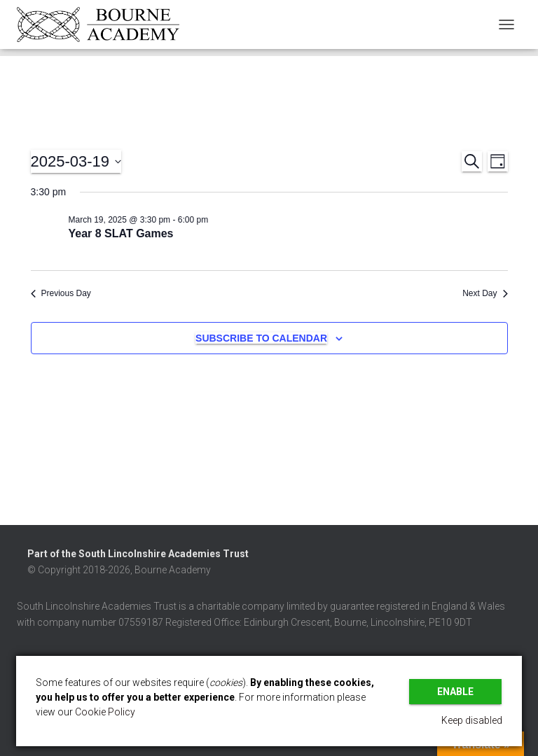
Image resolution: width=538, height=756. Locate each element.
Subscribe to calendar (261, 338)
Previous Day (61, 293)
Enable (455, 692)
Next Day (485, 293)
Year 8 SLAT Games (121, 233)
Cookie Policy (105, 712)
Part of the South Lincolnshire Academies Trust (138, 554)
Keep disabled (472, 720)
